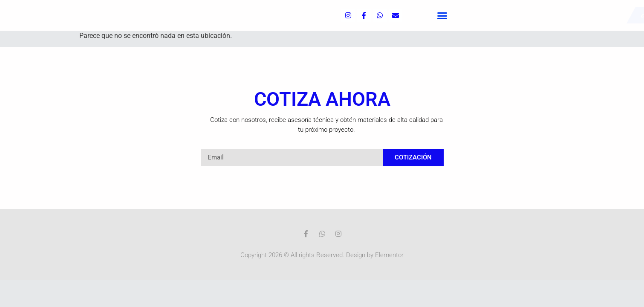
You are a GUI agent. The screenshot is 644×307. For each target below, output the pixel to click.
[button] (442, 15)
